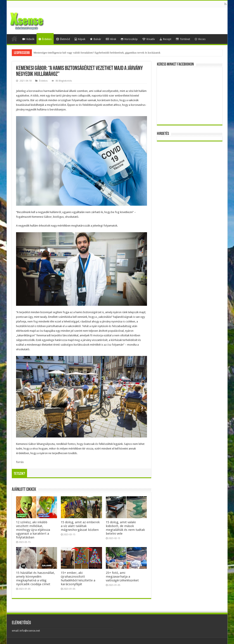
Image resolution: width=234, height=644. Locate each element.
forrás (20, 462)
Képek (80, 39)
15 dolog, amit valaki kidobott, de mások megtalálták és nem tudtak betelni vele (125, 528)
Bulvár (96, 39)
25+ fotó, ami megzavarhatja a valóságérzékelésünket (122, 577)
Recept (165, 39)
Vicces (200, 39)
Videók (28, 39)
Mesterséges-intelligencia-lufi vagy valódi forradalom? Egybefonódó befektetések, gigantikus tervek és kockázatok (97, 53)
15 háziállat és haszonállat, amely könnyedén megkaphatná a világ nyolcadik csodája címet (35, 578)
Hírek (111, 39)
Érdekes (45, 39)
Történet (183, 39)
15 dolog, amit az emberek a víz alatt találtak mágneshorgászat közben (80, 526)
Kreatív (149, 39)
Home (14, 39)
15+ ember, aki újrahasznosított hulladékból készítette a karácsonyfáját (78, 578)
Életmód (63, 39)
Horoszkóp (129, 39)
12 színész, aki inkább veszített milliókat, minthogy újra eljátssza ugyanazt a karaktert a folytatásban (33, 530)
